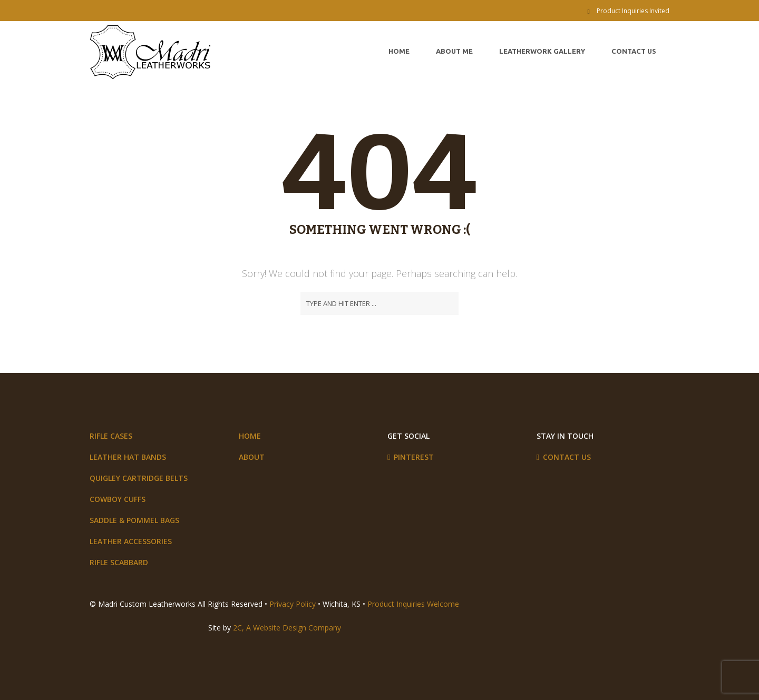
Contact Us (634, 51)
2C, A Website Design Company (287, 628)
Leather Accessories (131, 541)
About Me (454, 51)
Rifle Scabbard (119, 562)
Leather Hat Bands (128, 457)
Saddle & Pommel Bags (134, 520)
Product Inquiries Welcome (413, 604)
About (252, 457)
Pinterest (414, 457)
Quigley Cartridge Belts (139, 478)
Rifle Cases (111, 436)
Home (399, 51)
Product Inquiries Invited (633, 11)
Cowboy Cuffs (118, 499)
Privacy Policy (293, 604)
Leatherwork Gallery (542, 51)
